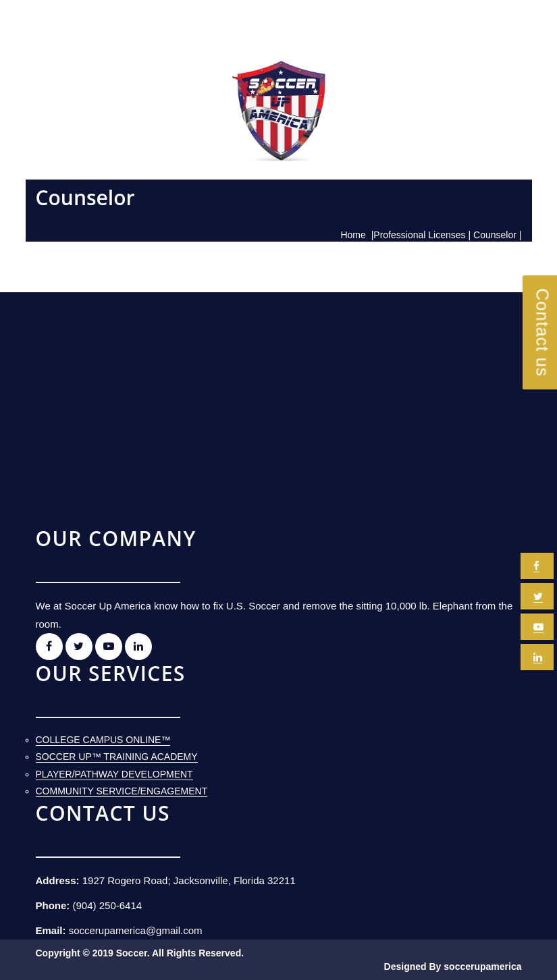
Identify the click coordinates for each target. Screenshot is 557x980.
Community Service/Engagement (122, 791)
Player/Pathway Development (114, 774)
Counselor (495, 235)
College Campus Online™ (103, 740)
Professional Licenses (419, 235)
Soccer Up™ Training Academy (117, 757)
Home (353, 235)
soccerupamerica (482, 967)
